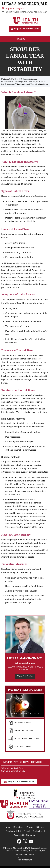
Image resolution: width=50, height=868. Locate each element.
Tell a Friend (24, 831)
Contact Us (38, 831)
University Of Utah (25, 855)
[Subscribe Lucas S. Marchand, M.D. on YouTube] (31, 841)
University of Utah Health (22, 762)
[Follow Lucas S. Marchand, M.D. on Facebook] (19, 841)
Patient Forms (20, 723)
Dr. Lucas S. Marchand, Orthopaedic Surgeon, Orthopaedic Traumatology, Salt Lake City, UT (20, 80)
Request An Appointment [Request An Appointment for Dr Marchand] (25, 29)
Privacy (30, 827)
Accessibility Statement (25, 835)
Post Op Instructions (24, 739)
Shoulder (10, 84)
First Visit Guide (21, 731)
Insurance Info (20, 747)
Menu (24, 39)
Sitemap (40, 827)
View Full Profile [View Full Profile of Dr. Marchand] (25, 676)
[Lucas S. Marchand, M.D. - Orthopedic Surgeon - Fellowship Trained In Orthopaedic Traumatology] (25, 7)
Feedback (10, 831)
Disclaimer (19, 827)
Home (8, 827)
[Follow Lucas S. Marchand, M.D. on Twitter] (25, 841)
